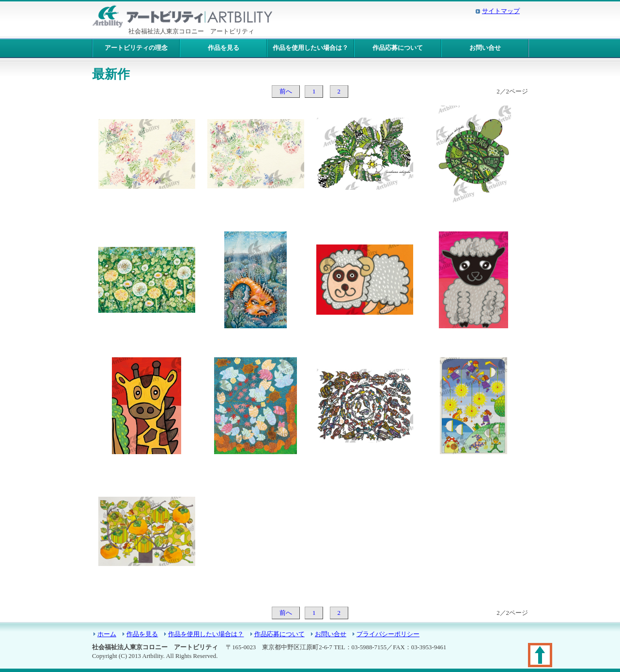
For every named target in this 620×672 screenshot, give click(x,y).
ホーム (107, 634)
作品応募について (398, 48)
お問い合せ (485, 48)
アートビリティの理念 (136, 48)
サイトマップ (501, 11)
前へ (286, 92)
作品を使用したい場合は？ (310, 48)
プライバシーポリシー (388, 634)
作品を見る (224, 48)
